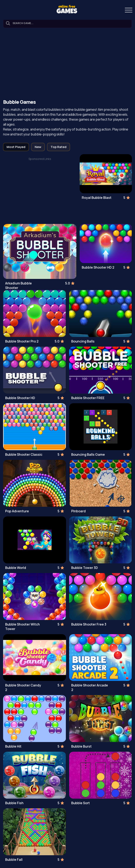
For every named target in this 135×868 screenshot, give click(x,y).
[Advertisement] (67, 64)
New (38, 147)
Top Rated (59, 147)
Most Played (16, 147)
